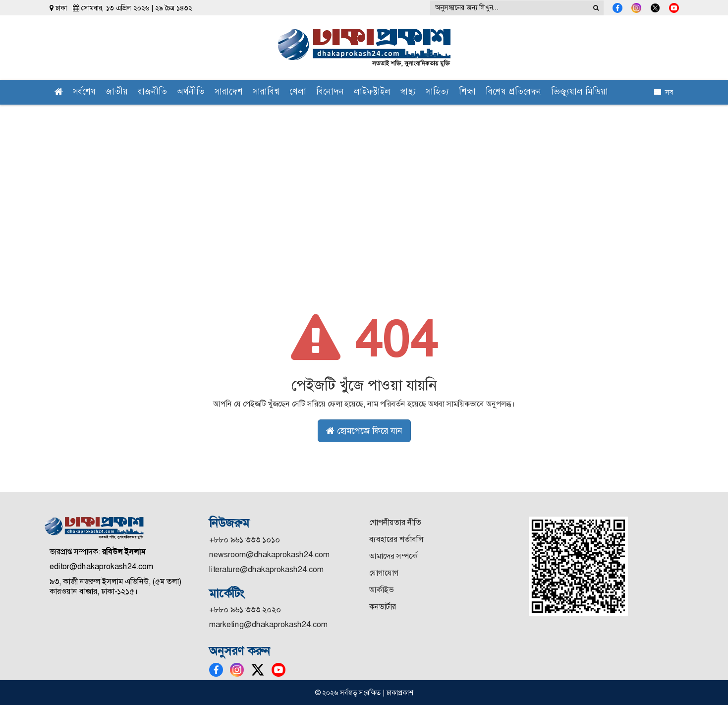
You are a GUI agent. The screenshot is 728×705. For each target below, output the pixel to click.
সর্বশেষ (84, 92)
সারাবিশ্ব (266, 92)
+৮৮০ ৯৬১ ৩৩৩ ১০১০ (245, 540)
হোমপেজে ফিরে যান (364, 431)
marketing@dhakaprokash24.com (268, 624)
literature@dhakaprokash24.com (266, 569)
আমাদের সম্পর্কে (393, 556)
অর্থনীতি (191, 92)
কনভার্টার (383, 607)
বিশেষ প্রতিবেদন (513, 92)
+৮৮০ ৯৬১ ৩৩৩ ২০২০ (245, 610)
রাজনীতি (152, 92)
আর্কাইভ (381, 590)
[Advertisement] (364, 179)
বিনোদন (330, 92)
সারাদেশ (229, 92)
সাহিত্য (437, 92)
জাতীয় (117, 92)
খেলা (298, 92)
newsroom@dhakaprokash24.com (269, 555)
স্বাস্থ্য (408, 92)
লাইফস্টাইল (372, 92)
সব (664, 92)
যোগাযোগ (384, 573)
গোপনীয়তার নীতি (395, 522)
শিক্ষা (467, 92)
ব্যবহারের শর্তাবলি (396, 539)
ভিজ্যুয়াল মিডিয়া (580, 92)
